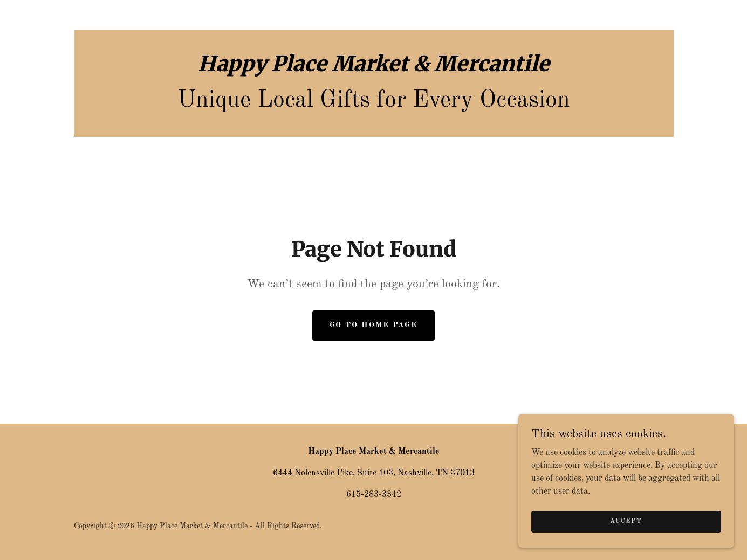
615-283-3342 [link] (374, 495)
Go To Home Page (373, 325)
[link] (374, 69)
